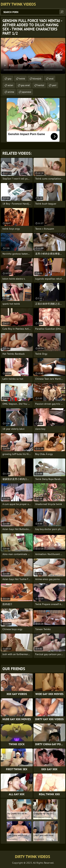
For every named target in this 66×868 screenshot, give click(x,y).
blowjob (37, 79)
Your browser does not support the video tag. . (33, 56)
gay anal (25, 85)
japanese (26, 92)
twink (22, 79)
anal (51, 79)
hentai (41, 85)
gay (10, 79)
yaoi (54, 85)
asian (10, 85)
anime (11, 92)
